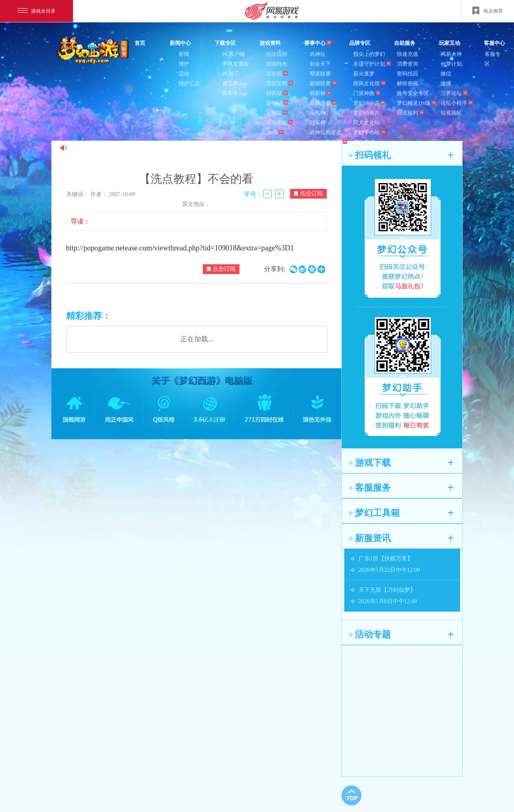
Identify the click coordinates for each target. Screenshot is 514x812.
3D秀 (275, 132)
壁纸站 (274, 142)
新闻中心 (180, 43)
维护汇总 (189, 83)
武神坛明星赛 (326, 132)
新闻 (184, 54)
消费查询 (408, 64)
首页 (140, 43)
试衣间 (277, 74)
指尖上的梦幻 (369, 54)
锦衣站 (277, 93)
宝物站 (277, 113)
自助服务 (405, 43)
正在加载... (197, 339)
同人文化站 (367, 123)
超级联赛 (323, 83)
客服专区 (493, 59)
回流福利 (410, 113)
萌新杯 (320, 93)
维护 (184, 64)
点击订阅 (308, 194)
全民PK (318, 113)
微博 (446, 83)
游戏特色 (277, 64)
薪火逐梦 (364, 74)
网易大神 (451, 54)
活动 (184, 74)
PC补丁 (231, 74)
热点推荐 (488, 11)
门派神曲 (367, 93)
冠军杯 (318, 123)
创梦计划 (451, 64)
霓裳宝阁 (279, 83)
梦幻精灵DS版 (417, 103)
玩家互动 (450, 43)
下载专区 (225, 43)
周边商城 (364, 142)
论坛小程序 (457, 103)
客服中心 (494, 43)
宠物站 (277, 103)
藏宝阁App (235, 83)
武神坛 (318, 54)
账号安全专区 (413, 93)
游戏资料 (270, 43)
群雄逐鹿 (323, 103)
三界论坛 (454, 93)
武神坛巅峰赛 (328, 142)
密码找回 (408, 74)
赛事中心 (318, 43)
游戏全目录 (37, 11)
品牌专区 (360, 43)
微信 (446, 74)
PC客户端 (234, 54)
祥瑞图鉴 (279, 123)
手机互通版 (236, 64)
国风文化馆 (369, 83)
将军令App (235, 93)
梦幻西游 (94, 51)
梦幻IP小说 (369, 103)
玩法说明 (277, 54)
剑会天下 (320, 64)
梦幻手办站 (369, 132)
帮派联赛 (320, 74)
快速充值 (408, 54)
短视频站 (451, 113)
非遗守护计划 (372, 64)
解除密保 (408, 83)
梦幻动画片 (367, 113)
